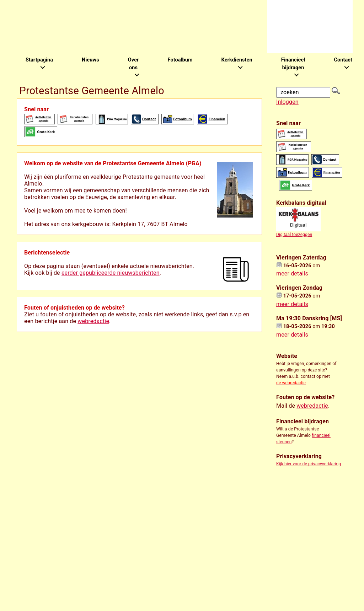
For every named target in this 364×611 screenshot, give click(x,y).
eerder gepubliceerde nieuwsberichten (111, 273)
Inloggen (287, 102)
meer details (292, 274)
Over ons (133, 64)
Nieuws (90, 60)
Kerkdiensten (237, 60)
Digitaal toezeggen (294, 235)
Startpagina (39, 60)
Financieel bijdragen (293, 64)
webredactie (93, 321)
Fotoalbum (180, 60)
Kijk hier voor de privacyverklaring (309, 464)
